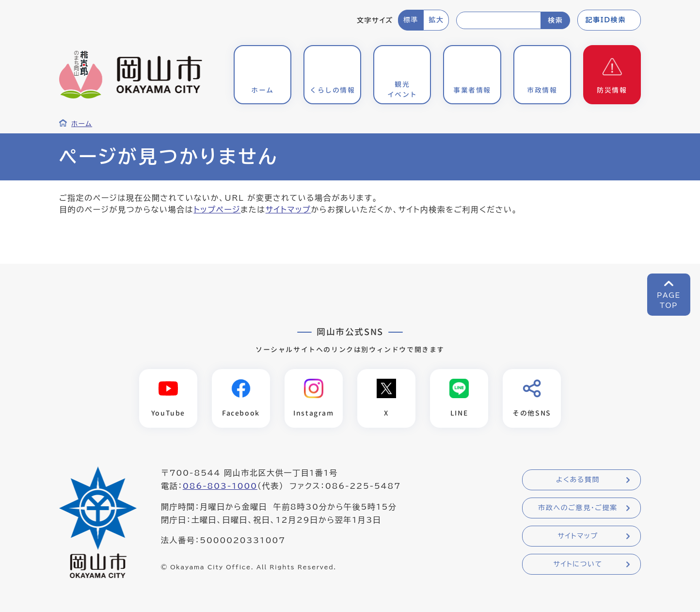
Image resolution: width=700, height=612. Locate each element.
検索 (555, 20)
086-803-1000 (220, 486)
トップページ (217, 209)
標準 (411, 20)
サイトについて (578, 564)
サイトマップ (288, 209)
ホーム (82, 124)
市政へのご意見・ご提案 (578, 508)
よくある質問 (578, 480)
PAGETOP (669, 300)
